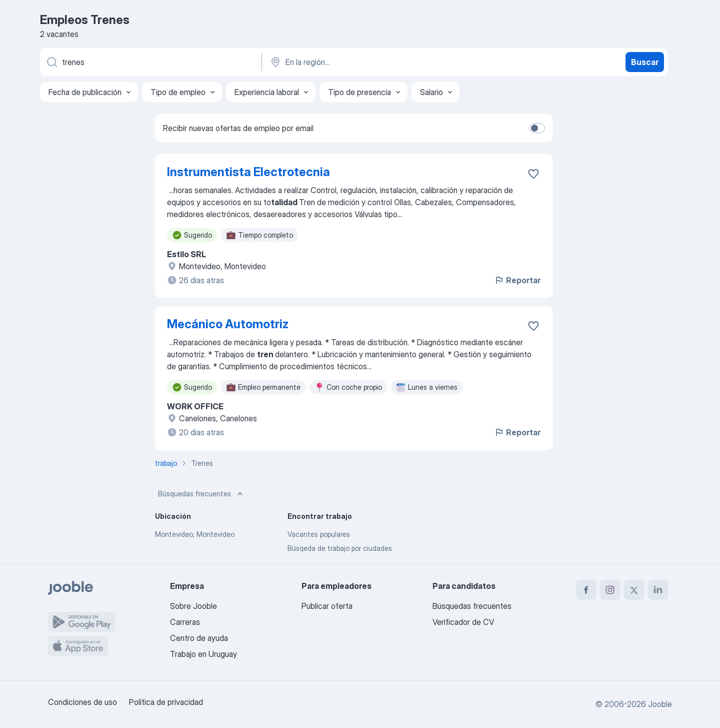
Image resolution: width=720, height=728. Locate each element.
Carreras (185, 622)
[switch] (537, 128)
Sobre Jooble (193, 606)
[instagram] (610, 590)
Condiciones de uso (82, 702)
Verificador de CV (463, 622)
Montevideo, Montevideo (195, 534)
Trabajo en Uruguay (203, 654)
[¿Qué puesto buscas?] (150, 62)
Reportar (517, 280)
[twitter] (634, 590)
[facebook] (586, 590)
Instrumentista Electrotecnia (248, 172)
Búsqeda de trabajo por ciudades (340, 548)
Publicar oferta (327, 606)
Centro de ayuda (199, 638)
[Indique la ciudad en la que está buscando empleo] (373, 62)
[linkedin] (658, 590)
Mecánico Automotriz (228, 324)
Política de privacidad (166, 702)
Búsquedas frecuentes (201, 494)
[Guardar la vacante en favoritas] (533, 174)
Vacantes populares (319, 534)
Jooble (660, 704)
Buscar (645, 62)
